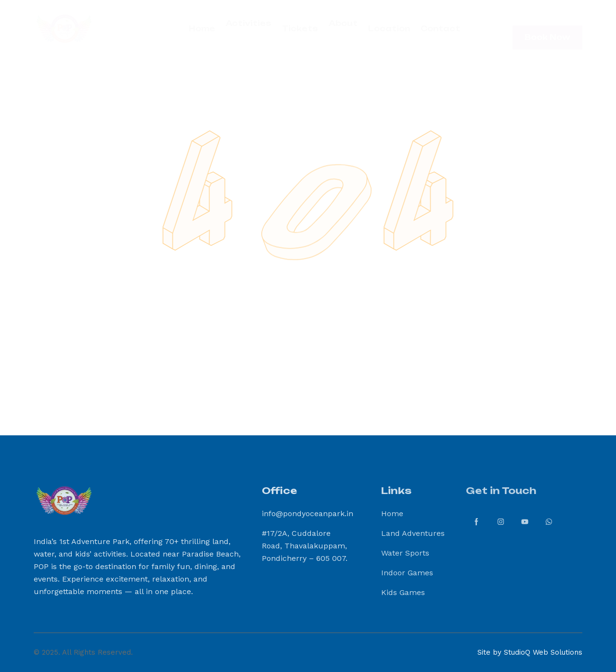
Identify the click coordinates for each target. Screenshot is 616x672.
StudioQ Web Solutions (543, 652)
